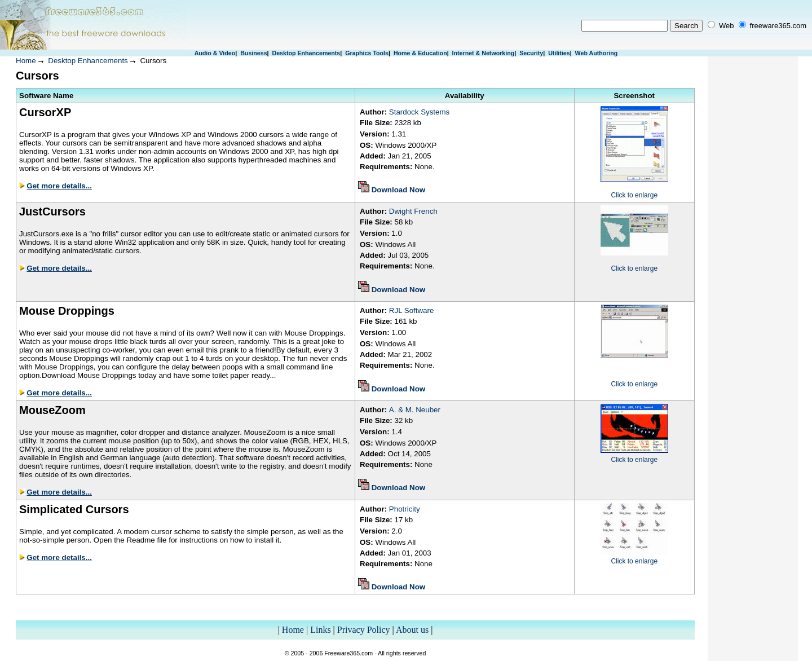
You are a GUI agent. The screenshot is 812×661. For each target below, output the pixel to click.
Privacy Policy (364, 630)
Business (253, 53)
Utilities (559, 53)
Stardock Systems (419, 112)
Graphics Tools (367, 53)
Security (531, 53)
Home (26, 61)
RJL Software (412, 310)
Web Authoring (597, 53)
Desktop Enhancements (306, 53)
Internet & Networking (484, 53)
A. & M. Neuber (415, 410)
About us (412, 630)
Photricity (405, 509)
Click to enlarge (634, 195)
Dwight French (413, 211)
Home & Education (420, 53)
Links (320, 630)
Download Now (399, 190)
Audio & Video (215, 53)
